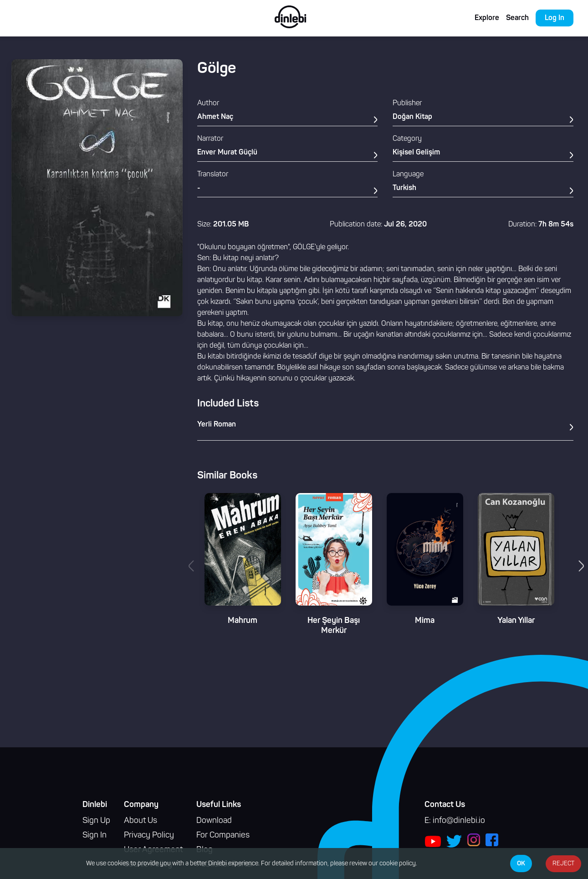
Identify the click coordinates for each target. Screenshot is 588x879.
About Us (141, 821)
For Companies (223, 835)
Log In (555, 18)
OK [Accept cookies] (521, 864)
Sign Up (96, 821)
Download (214, 821)
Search (517, 18)
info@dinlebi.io (459, 821)
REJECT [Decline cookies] (563, 864)
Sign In (95, 835)
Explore (487, 18)
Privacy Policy (149, 835)
